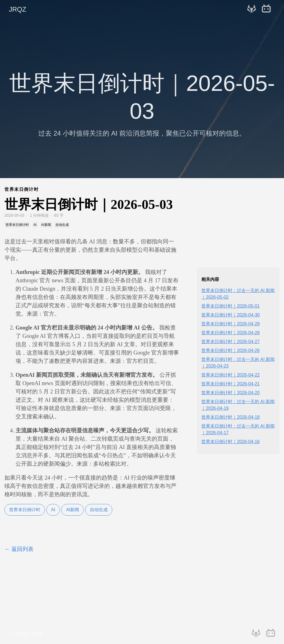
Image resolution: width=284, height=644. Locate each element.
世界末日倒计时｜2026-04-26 (230, 350)
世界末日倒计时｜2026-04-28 (230, 333)
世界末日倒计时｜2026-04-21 (230, 384)
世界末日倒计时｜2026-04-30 (230, 315)
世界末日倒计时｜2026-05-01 (230, 306)
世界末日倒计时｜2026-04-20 (230, 393)
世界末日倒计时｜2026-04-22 (230, 375)
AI (53, 510)
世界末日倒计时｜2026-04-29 (230, 324)
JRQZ (18, 9)
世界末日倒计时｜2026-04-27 (230, 342)
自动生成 (99, 510)
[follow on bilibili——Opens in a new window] (268, 9)
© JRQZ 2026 (26, 634)
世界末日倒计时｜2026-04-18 (230, 417)
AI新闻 (73, 510)
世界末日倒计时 (25, 510)
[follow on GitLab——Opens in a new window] (253, 9)
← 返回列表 (19, 549)
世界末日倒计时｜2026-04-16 (230, 442)
